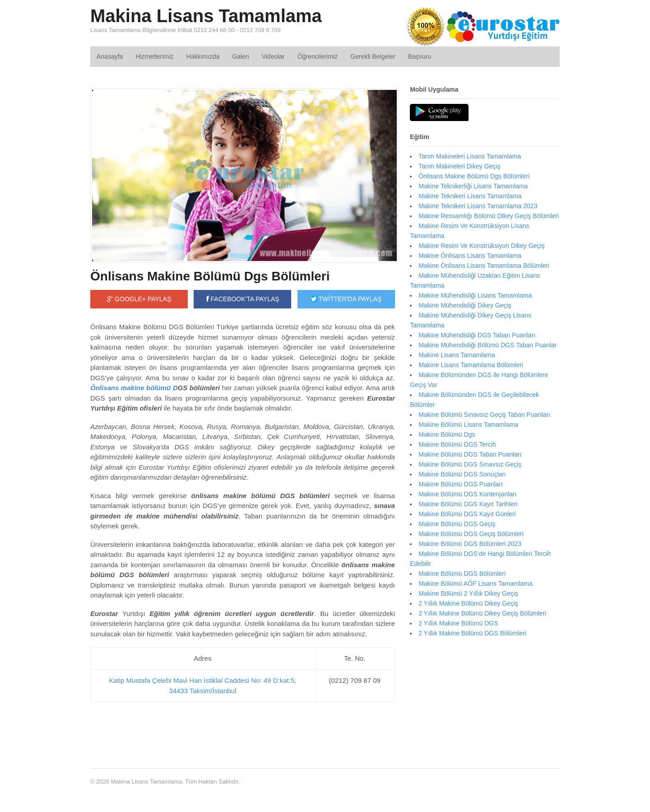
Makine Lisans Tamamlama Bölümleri (471, 365)
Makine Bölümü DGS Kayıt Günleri (467, 514)
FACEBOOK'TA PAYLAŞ (243, 299)
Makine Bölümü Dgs (447, 434)
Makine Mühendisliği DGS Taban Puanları (477, 335)
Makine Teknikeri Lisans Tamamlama (470, 196)
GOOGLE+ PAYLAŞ (139, 299)
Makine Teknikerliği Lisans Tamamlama (473, 186)
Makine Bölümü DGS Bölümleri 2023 (470, 544)
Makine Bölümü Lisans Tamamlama (468, 425)
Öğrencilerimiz (318, 56)
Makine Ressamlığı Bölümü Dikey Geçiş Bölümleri (489, 216)
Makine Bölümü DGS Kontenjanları (467, 494)
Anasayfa (110, 56)
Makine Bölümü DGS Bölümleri (462, 574)
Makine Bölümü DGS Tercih (457, 444)
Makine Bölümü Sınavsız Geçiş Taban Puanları (484, 415)
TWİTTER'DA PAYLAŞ (346, 299)
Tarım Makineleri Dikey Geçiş (459, 166)
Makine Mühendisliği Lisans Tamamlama (475, 295)
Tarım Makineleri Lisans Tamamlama (470, 156)
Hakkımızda (203, 56)
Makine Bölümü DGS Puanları (461, 484)
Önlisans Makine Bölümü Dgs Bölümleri (210, 276)
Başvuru (420, 56)
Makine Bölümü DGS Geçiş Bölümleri (471, 534)
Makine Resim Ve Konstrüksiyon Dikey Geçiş (481, 246)
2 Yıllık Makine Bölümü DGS (458, 623)
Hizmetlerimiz (154, 56)
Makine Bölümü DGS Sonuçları (462, 474)
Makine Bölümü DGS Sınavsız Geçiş (470, 464)
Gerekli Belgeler (373, 56)
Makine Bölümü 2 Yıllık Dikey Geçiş (468, 593)
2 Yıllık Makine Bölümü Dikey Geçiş (468, 603)
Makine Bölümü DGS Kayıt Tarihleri (468, 504)
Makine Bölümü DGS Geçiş (457, 524)
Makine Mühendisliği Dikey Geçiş (465, 305)
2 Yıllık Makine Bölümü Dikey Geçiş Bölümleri (482, 613)
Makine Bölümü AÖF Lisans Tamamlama (476, 583)
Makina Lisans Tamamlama (206, 16)
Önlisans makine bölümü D (134, 388)
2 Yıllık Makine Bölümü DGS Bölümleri (472, 633)
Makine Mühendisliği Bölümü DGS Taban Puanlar (487, 345)
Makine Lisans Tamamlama (457, 355)
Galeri (240, 56)
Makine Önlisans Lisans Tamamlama (470, 256)
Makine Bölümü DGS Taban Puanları (470, 454)
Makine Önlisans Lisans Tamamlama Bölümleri (484, 266)
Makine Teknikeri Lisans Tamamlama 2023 (478, 206)
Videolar (273, 56)
